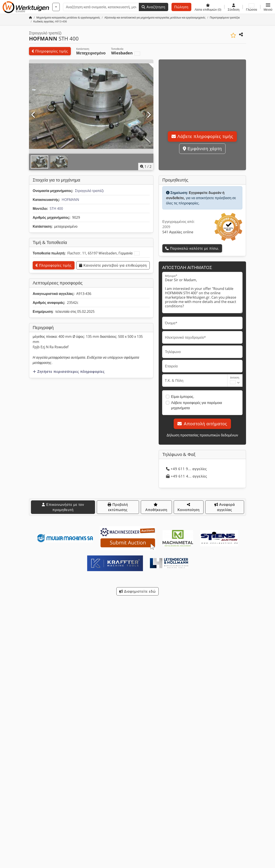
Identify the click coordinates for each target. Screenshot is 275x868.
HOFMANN (70, 200)
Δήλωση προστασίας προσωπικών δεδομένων (202, 435)
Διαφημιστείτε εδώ (137, 591)
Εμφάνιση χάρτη (202, 149)
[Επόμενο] (149, 115)
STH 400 (56, 209)
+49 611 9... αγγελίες (187, 469)
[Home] (68, 18)
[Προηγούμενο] (34, 115)
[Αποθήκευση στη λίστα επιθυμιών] (233, 35)
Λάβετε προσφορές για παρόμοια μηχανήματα (197, 405)
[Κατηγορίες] (56, 7)
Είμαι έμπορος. (183, 397)
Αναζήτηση (153, 7)
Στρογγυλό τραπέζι (89, 191)
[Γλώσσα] (252, 7)
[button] (268, 7)
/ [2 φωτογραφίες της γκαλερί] (146, 167)
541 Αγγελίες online (178, 232)
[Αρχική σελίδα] (31, 18)
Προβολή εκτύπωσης (118, 507)
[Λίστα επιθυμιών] (208, 7)
